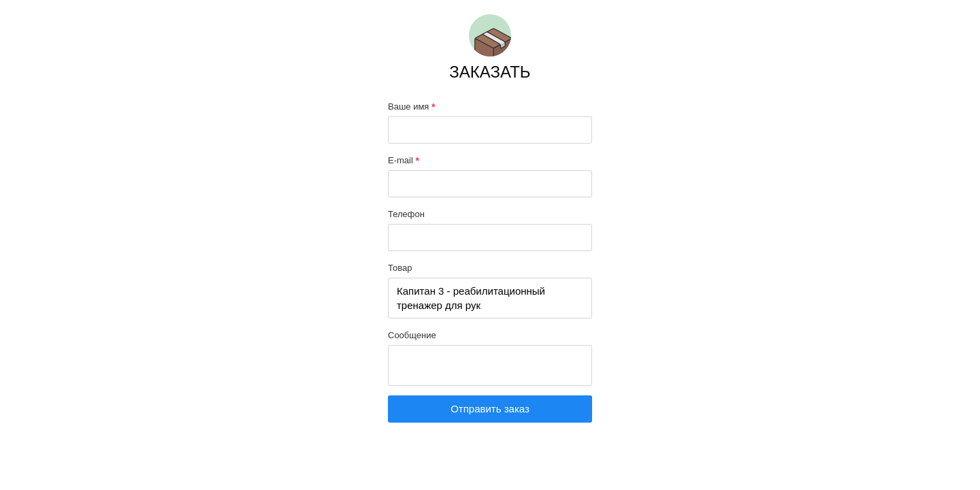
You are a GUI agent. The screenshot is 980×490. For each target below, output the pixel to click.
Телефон (406, 214)
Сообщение (412, 335)
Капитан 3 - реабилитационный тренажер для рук (490, 298)
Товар (400, 268)
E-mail (404, 161)
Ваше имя (412, 107)
